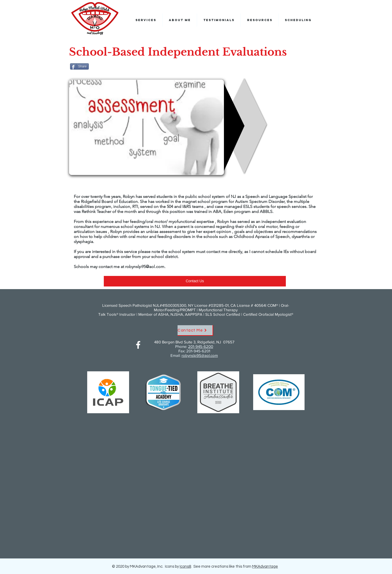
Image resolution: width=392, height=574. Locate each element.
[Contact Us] (195, 281)
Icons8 (185, 566)
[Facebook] (138, 345)
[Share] (79, 66)
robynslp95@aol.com (145, 267)
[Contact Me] (195, 330)
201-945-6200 (201, 346)
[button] (298, 20)
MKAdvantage (265, 566)
